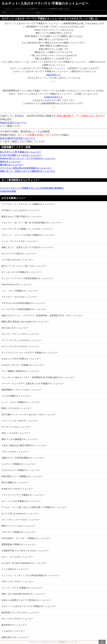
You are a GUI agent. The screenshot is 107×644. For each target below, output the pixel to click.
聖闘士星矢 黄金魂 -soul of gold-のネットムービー (25, 322)
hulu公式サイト (53, 75)
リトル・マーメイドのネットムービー (20, 241)
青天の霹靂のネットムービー (15, 482)
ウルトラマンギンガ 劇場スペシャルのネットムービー (27, 229)
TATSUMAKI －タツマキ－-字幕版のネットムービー (26, 538)
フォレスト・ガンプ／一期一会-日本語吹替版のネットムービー (32, 223)
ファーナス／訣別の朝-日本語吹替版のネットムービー (26, 168)
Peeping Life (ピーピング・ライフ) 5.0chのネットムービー (28, 158)
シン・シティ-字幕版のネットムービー (20, 291)
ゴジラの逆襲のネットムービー (16, 396)
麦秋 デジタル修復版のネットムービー (20, 439)
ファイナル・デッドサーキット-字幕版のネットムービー (28, 204)
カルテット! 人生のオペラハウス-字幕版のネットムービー (32, 13)
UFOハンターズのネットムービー (18, 581)
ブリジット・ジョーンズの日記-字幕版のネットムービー (28, 235)
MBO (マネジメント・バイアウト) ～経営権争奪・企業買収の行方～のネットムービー (42, 315)
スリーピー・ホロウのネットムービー (20, 297)
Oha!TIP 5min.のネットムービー (17, 284)
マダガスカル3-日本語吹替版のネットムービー (24, 303)
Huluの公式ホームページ (13, 122)
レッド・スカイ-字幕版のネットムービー (21, 402)
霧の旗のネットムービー (12, 165)
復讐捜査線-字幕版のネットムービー (19, 544)
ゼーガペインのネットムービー (16, 427)
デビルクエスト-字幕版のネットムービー (21, 470)
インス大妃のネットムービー (15, 569)
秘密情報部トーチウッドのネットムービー (22, 390)
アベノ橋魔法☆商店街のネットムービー (21, 371)
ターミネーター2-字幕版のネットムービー (21, 272)
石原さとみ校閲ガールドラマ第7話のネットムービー (26, 600)
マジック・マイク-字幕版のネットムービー (22, 588)
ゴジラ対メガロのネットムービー (17, 260)
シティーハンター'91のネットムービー (20, 421)
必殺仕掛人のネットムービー (15, 637)
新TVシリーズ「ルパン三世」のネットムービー (24, 266)
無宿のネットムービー (11, 162)
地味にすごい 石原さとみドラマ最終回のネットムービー (28, 171)
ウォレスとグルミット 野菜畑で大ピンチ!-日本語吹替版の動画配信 (32, 188)
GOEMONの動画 (8, 191)
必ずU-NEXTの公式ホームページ (18, 138)
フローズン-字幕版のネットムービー (19, 532)
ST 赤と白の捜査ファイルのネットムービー (21, 155)
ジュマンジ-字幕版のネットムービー (19, 464)
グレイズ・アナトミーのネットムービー (21, 334)
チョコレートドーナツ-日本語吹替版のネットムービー (27, 278)
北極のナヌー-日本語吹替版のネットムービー (23, 458)
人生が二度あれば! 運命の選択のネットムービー (24, 445)
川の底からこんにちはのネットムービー (21, 210)
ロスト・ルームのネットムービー (17, 557)
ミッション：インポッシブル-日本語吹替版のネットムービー (31, 575)
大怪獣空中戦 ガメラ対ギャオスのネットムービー (25, 551)
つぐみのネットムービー (13, 631)
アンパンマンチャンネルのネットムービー (22, 340)
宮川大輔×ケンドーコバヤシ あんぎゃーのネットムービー (29, 414)
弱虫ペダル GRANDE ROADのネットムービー (23, 594)
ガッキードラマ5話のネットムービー (19, 254)
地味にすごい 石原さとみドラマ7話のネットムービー (28, 247)
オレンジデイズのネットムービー (17, 619)
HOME (4, 13)
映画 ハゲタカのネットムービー (17, 408)
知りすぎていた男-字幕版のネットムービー (21, 152)
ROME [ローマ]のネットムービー (17, 489)
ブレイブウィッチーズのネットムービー (21, 520)
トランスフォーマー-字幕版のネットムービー (23, 495)
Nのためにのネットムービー (15, 328)
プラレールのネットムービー (15, 452)
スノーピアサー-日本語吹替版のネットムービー (24, 309)
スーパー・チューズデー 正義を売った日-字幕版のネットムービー (33, 383)
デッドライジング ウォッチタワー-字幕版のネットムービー (30, 353)
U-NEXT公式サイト (54, 97)
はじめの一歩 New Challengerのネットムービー (24, 563)
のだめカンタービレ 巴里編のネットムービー (23, 365)
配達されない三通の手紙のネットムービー (22, 216)
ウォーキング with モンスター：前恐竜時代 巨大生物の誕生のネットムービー (38, 377)
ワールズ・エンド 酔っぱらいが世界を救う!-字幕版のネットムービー (34, 507)
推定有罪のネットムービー (14, 625)
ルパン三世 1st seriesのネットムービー (20, 513)
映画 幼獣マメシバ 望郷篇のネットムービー (22, 476)
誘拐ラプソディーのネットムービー (18, 526)
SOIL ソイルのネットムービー (16, 433)
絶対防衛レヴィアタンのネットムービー (21, 612)
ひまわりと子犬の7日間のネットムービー (21, 359)
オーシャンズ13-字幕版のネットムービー (21, 501)
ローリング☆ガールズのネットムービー (21, 346)
